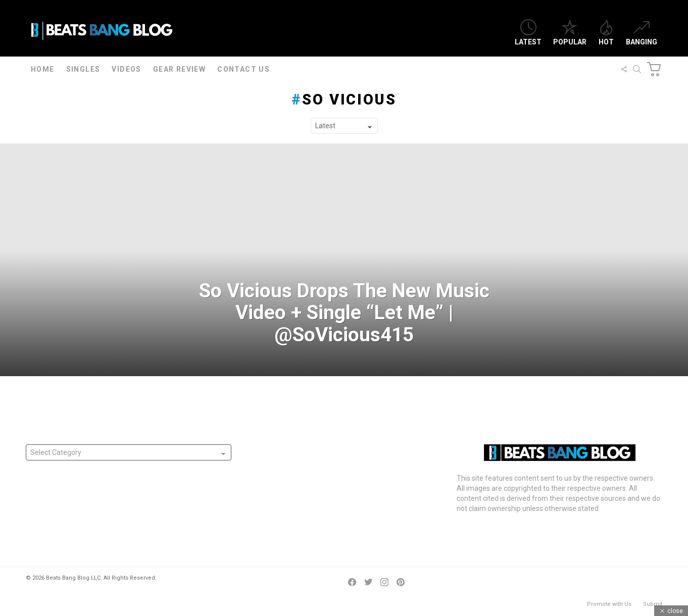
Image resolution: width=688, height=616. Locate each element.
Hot (606, 33)
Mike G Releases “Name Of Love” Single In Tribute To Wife (337, 500)
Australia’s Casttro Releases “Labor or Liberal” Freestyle (334, 515)
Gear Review (179, 69)
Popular (570, 33)
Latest (528, 33)
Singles (83, 69)
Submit (653, 604)
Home (43, 69)
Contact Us (243, 69)
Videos (126, 69)
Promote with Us (609, 604)
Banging (642, 33)
